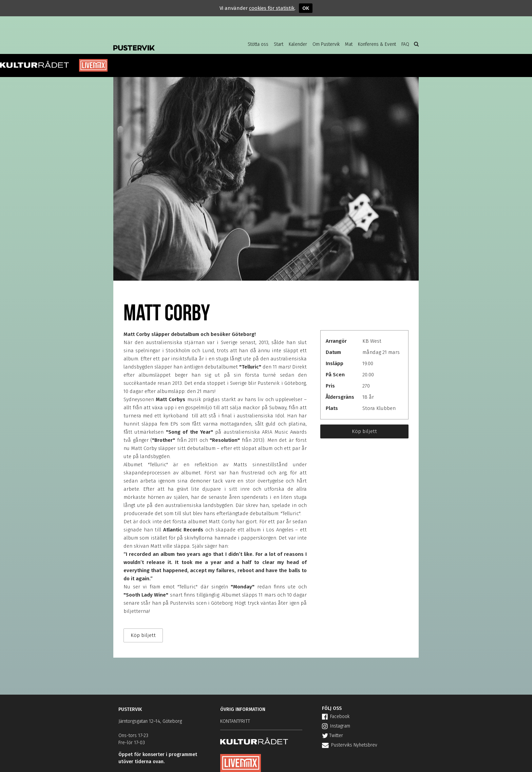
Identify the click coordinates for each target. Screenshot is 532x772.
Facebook (336, 717)
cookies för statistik (272, 8)
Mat (349, 44)
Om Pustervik (326, 44)
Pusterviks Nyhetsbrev (350, 745)
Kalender (298, 44)
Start (279, 44)
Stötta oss (258, 44)
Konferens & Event (377, 44)
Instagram (336, 726)
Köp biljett (364, 431)
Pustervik (168, 42)
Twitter (332, 736)
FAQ (405, 44)
